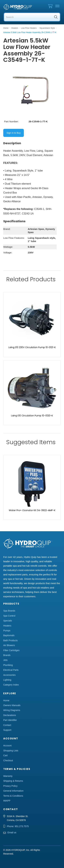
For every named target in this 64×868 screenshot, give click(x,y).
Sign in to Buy (14, 133)
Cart (5, 755)
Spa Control (9, 616)
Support (7, 730)
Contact (7, 725)
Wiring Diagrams (12, 710)
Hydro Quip (18, 7)
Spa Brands (9, 611)
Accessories (9, 675)
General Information (13, 791)
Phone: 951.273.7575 (18, 826)
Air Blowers (9, 645)
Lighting (7, 680)
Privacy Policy (10, 786)
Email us (12, 832)
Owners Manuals (12, 705)
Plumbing (8, 665)
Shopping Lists (11, 751)
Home (6, 700)
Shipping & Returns (13, 781)
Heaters (7, 626)
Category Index (11, 685)
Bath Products (10, 640)
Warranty (8, 776)
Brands (7, 655)
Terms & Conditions (13, 796)
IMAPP (7, 801)
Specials (8, 621)
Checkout (8, 760)
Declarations (10, 715)
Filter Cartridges (11, 650)
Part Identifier (10, 720)
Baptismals (9, 635)
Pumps (7, 631)
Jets (5, 660)
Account (7, 746)
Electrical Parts (11, 670)
